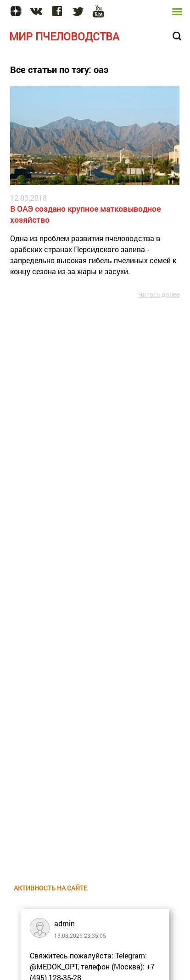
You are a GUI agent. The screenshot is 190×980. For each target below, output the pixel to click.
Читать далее (159, 294)
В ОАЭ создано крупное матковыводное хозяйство (85, 214)
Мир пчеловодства (64, 36)
